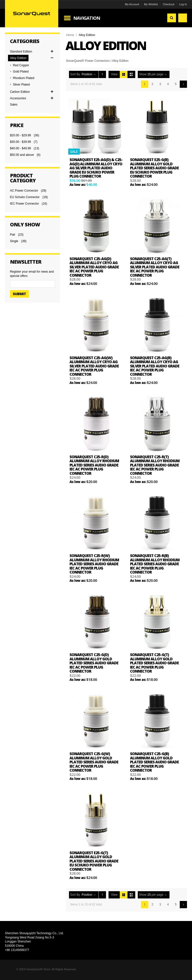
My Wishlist (151, 4)
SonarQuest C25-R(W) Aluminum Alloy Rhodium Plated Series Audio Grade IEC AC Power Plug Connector (94, 564)
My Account (132, 4)
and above (22, 155)
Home (70, 35)
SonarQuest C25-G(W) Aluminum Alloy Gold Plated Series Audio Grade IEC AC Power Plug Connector (94, 762)
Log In (183, 4)
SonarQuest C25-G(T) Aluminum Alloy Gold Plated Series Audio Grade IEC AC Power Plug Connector (154, 663)
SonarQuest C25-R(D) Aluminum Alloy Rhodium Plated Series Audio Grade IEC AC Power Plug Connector (94, 465)
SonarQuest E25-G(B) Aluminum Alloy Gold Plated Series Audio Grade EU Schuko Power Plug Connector (154, 168)
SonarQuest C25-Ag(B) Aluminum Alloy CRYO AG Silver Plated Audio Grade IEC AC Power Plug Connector (155, 366)
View (114, 74)
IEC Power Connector (24, 204)
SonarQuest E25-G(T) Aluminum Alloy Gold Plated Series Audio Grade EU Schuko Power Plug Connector (94, 861)
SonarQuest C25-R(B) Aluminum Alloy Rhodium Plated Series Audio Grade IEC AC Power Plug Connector (155, 564)
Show (143, 74)
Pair (13, 235)
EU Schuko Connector (25, 197)
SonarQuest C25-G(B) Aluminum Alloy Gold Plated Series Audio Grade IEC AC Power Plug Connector (154, 762)
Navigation (87, 18)
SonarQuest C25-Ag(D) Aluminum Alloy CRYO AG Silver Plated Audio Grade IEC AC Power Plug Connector (94, 267)
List (131, 74)
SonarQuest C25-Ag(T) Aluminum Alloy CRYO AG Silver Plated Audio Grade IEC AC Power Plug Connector (155, 267)
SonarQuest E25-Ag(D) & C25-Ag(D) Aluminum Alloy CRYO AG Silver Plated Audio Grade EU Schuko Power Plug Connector (96, 168)
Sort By (75, 74)
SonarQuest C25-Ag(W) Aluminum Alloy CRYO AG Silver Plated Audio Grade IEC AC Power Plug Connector (94, 366)
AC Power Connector (24, 191)
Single (14, 241)
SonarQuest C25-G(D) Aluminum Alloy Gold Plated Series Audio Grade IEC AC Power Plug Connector (94, 663)
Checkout (168, 4)
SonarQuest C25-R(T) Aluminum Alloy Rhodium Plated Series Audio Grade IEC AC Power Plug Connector (155, 465)
